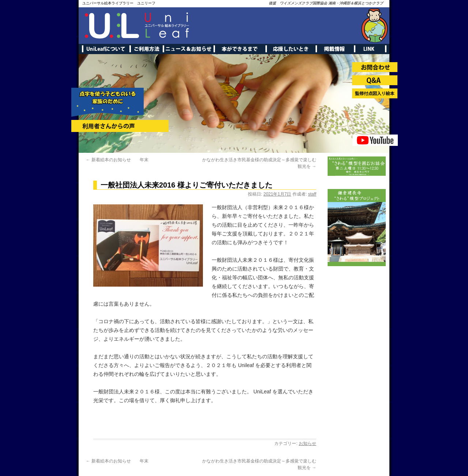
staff (312, 194)
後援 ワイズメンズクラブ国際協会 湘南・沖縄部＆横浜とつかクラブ (326, 3)
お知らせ (307, 443)
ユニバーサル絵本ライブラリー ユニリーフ (119, 3)
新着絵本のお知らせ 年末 (117, 160)
